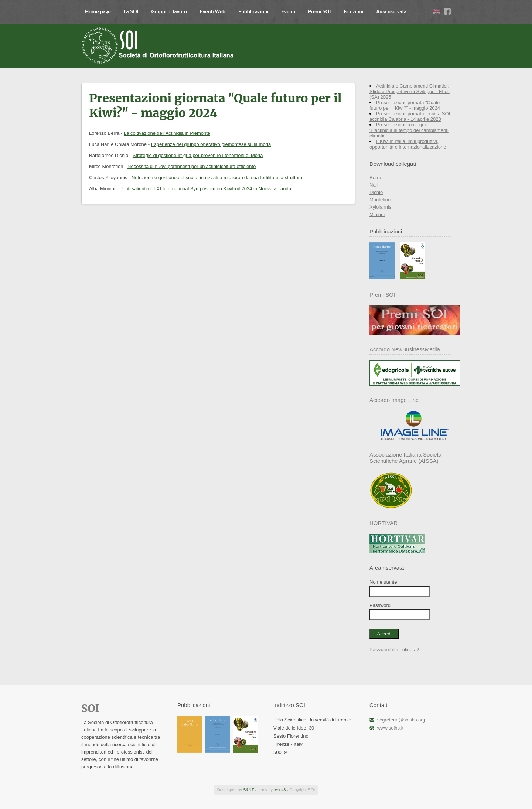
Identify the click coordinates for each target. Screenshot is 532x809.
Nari (374, 185)
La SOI (131, 11)
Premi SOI (319, 11)
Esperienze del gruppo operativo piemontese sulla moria (211, 144)
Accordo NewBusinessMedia (405, 349)
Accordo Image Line (394, 400)
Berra (375, 177)
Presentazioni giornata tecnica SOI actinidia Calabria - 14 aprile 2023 (410, 116)
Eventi (288, 11)
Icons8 (280, 790)
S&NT (248, 790)
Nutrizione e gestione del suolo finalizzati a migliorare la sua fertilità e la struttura (217, 177)
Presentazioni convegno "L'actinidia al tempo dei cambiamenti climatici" (409, 130)
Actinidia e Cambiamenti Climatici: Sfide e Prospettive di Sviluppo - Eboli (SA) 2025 (410, 91)
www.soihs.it (391, 728)
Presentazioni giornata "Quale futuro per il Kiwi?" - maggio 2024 (405, 105)
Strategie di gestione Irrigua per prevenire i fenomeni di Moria (198, 155)
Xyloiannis (380, 207)
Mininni (377, 214)
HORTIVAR (383, 523)
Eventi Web (213, 11)
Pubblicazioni (253, 11)
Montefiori (380, 200)
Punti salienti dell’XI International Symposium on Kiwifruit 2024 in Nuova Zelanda (205, 189)
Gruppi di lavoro (169, 11)
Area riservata (392, 11)
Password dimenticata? (394, 650)
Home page (98, 11)
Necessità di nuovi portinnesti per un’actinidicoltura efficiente (192, 166)
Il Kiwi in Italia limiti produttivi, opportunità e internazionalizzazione (408, 144)
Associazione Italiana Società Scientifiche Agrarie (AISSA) (405, 458)
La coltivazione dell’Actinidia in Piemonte (167, 133)
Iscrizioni (353, 11)
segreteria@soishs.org (401, 720)
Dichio (376, 192)
